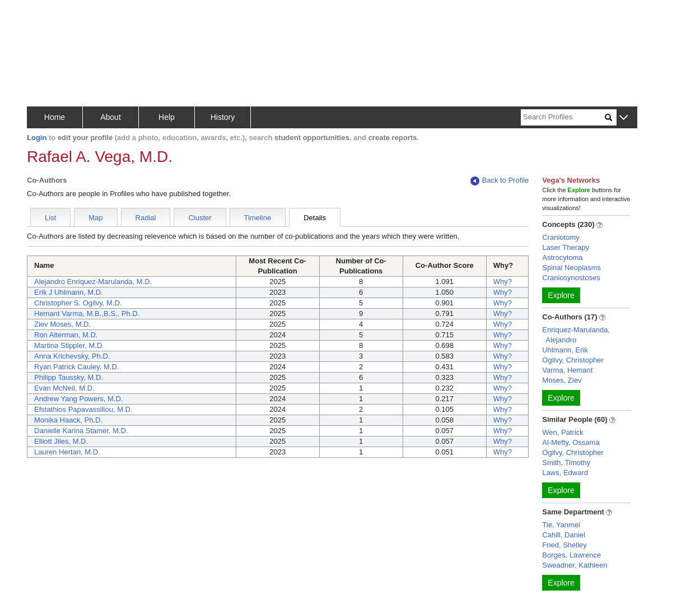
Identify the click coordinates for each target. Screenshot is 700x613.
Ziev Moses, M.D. (62, 324)
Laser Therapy (566, 247)
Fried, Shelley (564, 545)
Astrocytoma (562, 257)
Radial (146, 218)
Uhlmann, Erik (565, 350)
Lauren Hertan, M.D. (67, 452)
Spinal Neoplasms (571, 268)
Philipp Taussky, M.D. (69, 377)
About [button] (111, 117)
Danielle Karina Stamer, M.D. (81, 431)
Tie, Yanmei (561, 525)
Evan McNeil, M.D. (64, 388)
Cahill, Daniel (564, 535)
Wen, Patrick (563, 432)
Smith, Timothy (566, 463)
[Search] (563, 117)
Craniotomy (561, 237)
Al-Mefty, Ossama (571, 442)
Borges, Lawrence (571, 555)
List (50, 218)
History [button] (223, 117)
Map (95, 218)
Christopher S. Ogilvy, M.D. (78, 303)
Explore (561, 295)
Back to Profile (500, 181)
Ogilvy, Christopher (573, 360)
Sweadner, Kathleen (575, 565)
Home (55, 117)
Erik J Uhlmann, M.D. (69, 292)
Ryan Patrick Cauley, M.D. (76, 367)
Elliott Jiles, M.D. (61, 441)
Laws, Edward (565, 473)
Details (315, 218)
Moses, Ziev (562, 380)
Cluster (200, 218)
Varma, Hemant (567, 370)
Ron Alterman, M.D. (66, 335)
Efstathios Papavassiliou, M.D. (83, 409)
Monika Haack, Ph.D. (68, 420)
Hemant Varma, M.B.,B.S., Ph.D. (87, 314)
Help (167, 117)
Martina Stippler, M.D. (69, 345)
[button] (624, 118)
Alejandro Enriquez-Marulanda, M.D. (93, 282)
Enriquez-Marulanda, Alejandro (576, 335)
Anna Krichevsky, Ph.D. (72, 356)
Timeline (258, 218)
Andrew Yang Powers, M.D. (78, 399)
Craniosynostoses (571, 278)
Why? (503, 282)
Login (37, 138)
